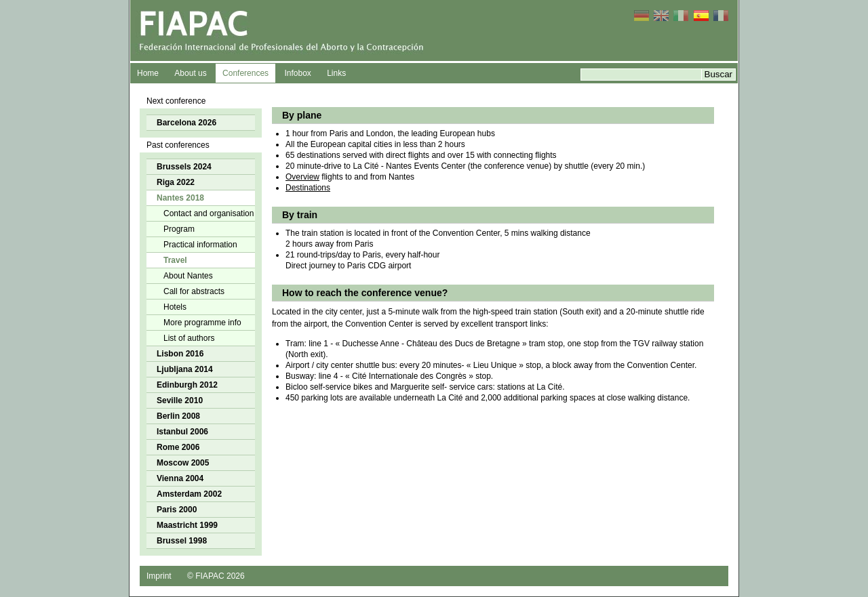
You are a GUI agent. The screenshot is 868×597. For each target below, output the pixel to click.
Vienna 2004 (180, 478)
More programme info (202, 323)
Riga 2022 (176, 182)
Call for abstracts (194, 291)
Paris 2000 (177, 510)
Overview (302, 177)
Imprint (159, 576)
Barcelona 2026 (186, 123)
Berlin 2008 (178, 416)
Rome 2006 (178, 447)
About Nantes (188, 276)
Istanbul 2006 (182, 432)
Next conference (176, 101)
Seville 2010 (180, 400)
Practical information (200, 245)
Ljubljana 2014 (185, 369)
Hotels (175, 307)
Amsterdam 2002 (189, 494)
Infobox (297, 73)
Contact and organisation (209, 213)
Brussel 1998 (182, 541)
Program (179, 229)
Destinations (308, 188)
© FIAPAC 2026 (216, 576)
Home (148, 73)
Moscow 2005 (183, 463)
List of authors (189, 338)
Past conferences (178, 145)
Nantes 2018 (180, 198)
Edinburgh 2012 (187, 385)
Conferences (245, 73)
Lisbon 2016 (180, 354)
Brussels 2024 (184, 167)
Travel (175, 260)
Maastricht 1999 (187, 525)
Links (336, 73)
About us (190, 73)
